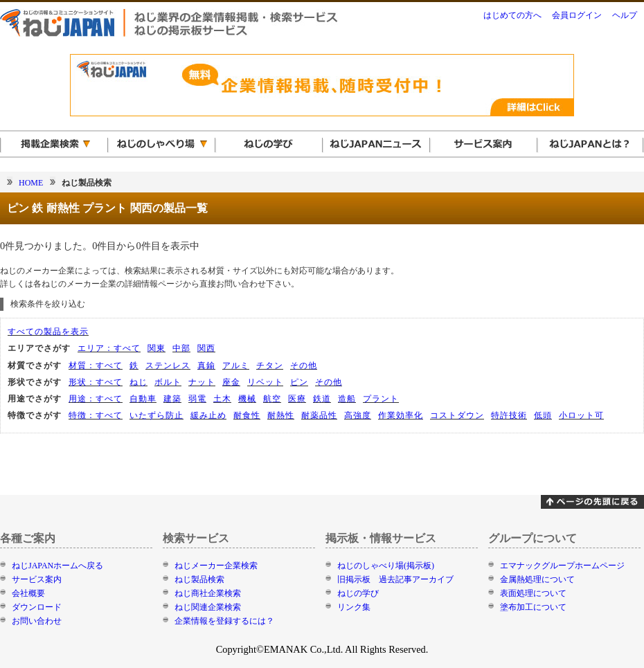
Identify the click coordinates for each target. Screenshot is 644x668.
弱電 (197, 399)
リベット (265, 382)
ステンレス (168, 365)
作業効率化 (401, 415)
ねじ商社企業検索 (208, 593)
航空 (272, 399)
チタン (270, 365)
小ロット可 (581, 415)
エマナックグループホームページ (562, 566)
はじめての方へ (512, 15)
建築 (172, 399)
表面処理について (533, 593)
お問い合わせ (37, 621)
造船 (347, 399)
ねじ (138, 382)
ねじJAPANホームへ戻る (57, 566)
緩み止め (208, 415)
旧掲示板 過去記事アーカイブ (395, 579)
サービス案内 (37, 579)
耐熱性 (281, 415)
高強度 (358, 415)
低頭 (543, 415)
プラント (381, 399)
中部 (181, 348)
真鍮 (206, 365)
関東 (156, 348)
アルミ (236, 365)
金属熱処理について (537, 579)
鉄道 (322, 399)
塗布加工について (533, 607)
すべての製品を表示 (48, 332)
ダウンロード (37, 607)
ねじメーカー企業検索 (216, 566)
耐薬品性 (319, 415)
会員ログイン (577, 15)
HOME (31, 183)
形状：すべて (96, 382)
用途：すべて (96, 399)
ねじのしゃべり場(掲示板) (386, 566)
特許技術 (509, 415)
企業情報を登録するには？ (224, 621)
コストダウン (457, 415)
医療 (297, 399)
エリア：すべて (109, 348)
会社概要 (28, 593)
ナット (202, 382)
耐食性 (247, 415)
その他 (304, 365)
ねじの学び (358, 593)
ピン (299, 382)
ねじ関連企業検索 (208, 607)
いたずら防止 (156, 415)
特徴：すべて (96, 415)
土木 (222, 399)
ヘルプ (625, 15)
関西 (206, 348)
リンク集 (354, 607)
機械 (247, 399)
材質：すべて (96, 365)
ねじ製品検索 (199, 579)
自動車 (143, 399)
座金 (231, 382)
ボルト (168, 382)
